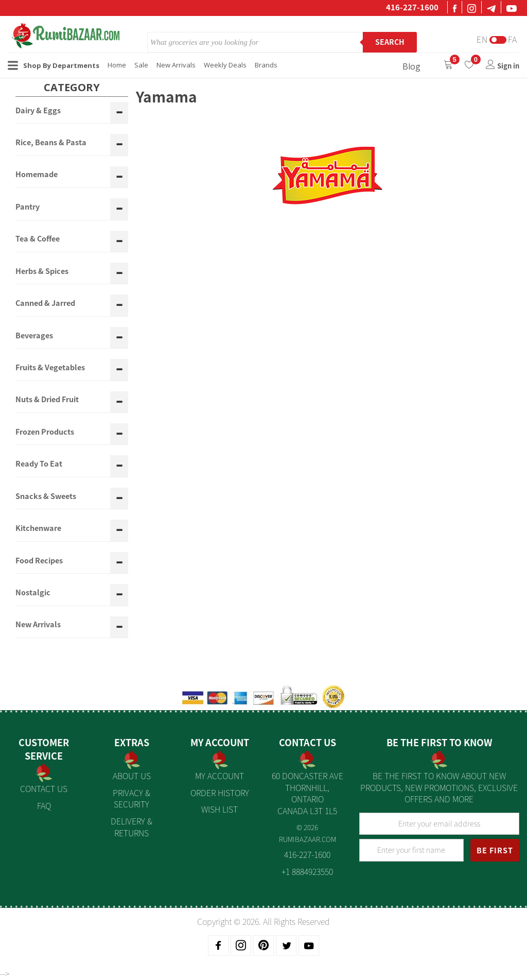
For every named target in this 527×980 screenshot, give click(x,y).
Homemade (37, 175)
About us (132, 776)
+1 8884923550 (307, 871)
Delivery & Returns (131, 827)
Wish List (219, 809)
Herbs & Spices (42, 271)
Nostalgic (33, 593)
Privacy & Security (131, 798)
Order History (220, 793)
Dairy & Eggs (38, 111)
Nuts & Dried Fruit (47, 400)
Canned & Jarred (45, 303)
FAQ (44, 805)
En (482, 39)
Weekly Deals (225, 65)
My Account (219, 776)
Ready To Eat (39, 464)
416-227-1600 (412, 7)
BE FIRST (495, 850)
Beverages (34, 336)
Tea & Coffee (38, 239)
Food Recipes (39, 561)
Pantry (28, 207)
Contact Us (44, 788)
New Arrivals (176, 65)
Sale (141, 65)
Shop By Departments (54, 65)
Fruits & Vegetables (50, 368)
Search (390, 42)
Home (117, 65)
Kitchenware (38, 528)
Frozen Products (45, 432)
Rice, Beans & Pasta (51, 143)
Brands (266, 65)
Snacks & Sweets (46, 496)
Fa (513, 39)
